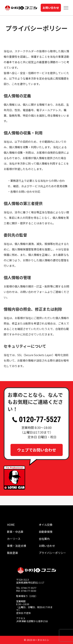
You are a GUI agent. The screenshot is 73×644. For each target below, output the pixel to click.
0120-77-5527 (36, 420)
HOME (11, 525)
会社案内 (44, 539)
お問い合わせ (51, 8)
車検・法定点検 (17, 546)
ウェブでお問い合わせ (37, 450)
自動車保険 (46, 532)
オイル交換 (46, 525)
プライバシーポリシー (52, 553)
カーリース (14, 539)
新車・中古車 (15, 532)
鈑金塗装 (12, 553)
